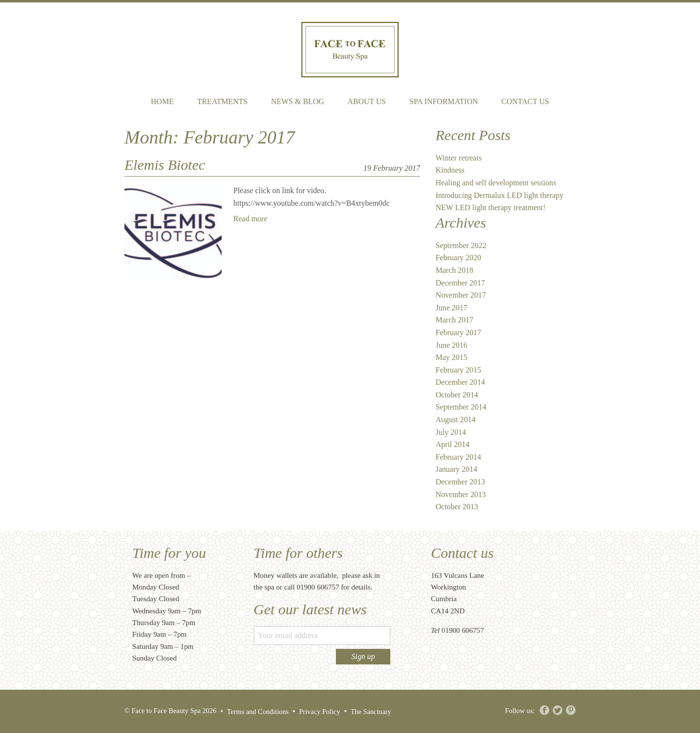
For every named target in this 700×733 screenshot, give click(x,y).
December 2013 (460, 482)
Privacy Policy (319, 712)
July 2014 (451, 432)
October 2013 (457, 507)
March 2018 (455, 270)
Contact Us (525, 101)
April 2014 (453, 444)
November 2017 (461, 295)
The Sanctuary (371, 712)
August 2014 (455, 420)
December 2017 (460, 283)
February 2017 (458, 332)
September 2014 (461, 407)
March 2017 (455, 320)
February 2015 (458, 370)
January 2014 (456, 469)
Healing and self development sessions (496, 183)
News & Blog (297, 101)
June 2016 (451, 345)
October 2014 (457, 395)
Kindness (450, 170)
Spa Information (444, 101)
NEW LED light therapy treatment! (490, 207)
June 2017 (451, 308)
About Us (367, 101)
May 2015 (451, 357)
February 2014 (458, 457)
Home (162, 101)
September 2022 (461, 245)
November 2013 (461, 494)
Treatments (222, 101)
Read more (250, 219)
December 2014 (460, 382)
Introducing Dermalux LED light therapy (499, 195)
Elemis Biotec (165, 165)
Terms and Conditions (258, 712)
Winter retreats (459, 158)
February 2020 (458, 258)
